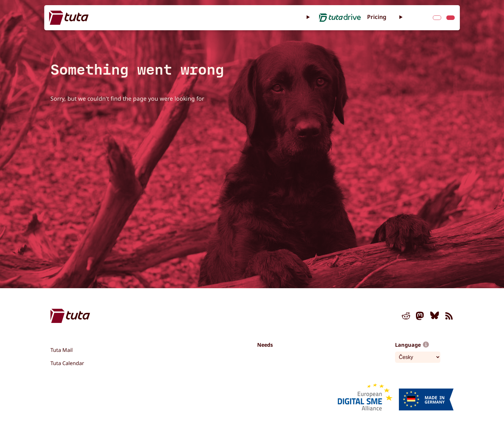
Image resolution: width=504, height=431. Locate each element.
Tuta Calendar (67, 363)
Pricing (377, 17)
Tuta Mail (62, 350)
